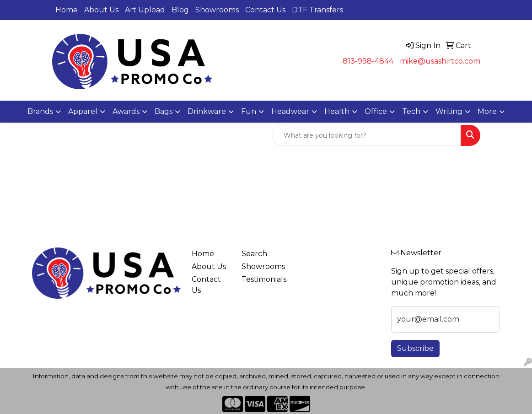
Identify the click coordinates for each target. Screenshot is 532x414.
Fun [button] (249, 111)
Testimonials (261, 279)
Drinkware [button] (207, 111)
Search (254, 254)
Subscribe (415, 348)
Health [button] (337, 111)
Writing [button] (449, 111)
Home (67, 10)
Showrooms (217, 10)
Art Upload (145, 10)
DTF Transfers (317, 10)
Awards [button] (126, 111)
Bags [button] (164, 111)
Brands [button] (40, 111)
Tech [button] (411, 111)
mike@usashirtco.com (440, 61)
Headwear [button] (290, 111)
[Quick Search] (366, 135)
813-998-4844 (368, 61)
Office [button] (376, 111)
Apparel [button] (83, 111)
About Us (101, 10)
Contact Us (265, 10)
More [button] (487, 111)
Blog (180, 10)
